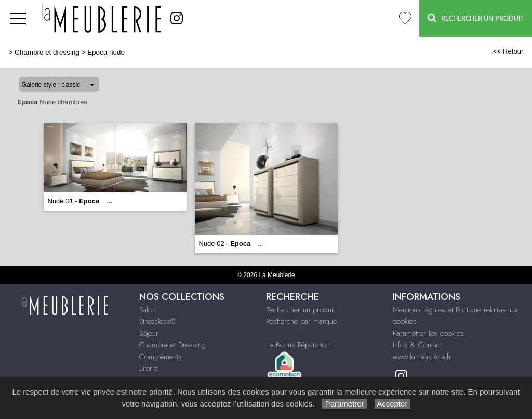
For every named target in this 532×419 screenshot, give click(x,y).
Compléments (161, 357)
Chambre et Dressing (172, 345)
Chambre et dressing (47, 52)
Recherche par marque (301, 321)
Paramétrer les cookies (428, 333)
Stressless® (158, 321)
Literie (148, 368)
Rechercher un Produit (476, 18)
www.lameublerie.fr (422, 357)
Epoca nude (106, 52)
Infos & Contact (417, 345)
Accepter (393, 404)
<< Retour (508, 51)
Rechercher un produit (300, 310)
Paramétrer (344, 404)
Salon (148, 310)
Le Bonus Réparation (298, 345)
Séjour (149, 333)
